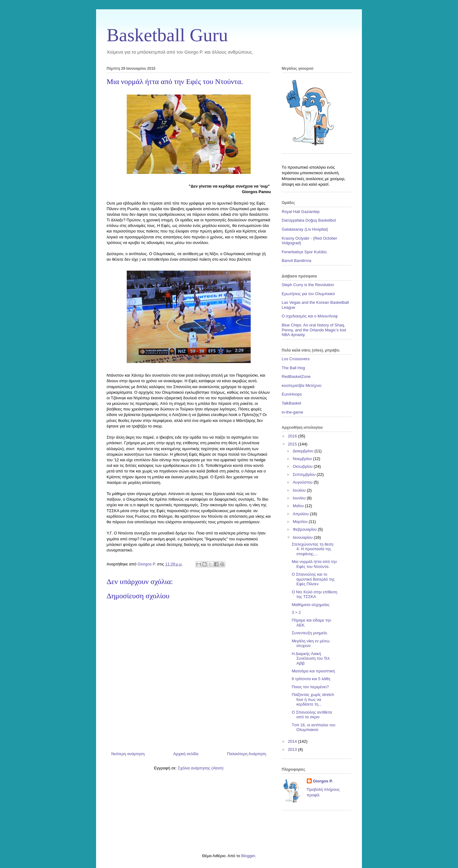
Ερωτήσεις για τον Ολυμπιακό (308, 294)
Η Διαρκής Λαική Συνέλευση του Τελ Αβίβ (310, 658)
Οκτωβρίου (303, 466)
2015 (293, 444)
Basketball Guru (167, 35)
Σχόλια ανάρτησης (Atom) (201, 768)
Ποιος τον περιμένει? (310, 687)
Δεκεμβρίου (304, 451)
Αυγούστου (303, 482)
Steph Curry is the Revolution (308, 285)
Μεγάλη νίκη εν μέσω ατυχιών (310, 643)
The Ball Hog (293, 368)
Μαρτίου (301, 522)
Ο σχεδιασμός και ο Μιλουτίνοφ (310, 316)
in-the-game (292, 412)
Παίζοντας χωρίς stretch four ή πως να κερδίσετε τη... (313, 699)
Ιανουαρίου (303, 537)
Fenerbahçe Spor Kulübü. (305, 252)
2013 (293, 749)
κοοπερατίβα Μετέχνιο (302, 385)
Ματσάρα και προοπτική (313, 671)
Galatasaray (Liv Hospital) (305, 229)
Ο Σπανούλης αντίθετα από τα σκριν (312, 715)
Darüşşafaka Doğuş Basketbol (309, 220)
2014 (293, 741)
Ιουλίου (300, 490)
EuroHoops (292, 394)
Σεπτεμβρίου (305, 474)
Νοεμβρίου (303, 459)
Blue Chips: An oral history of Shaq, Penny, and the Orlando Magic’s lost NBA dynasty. (314, 330)
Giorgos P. (323, 781)
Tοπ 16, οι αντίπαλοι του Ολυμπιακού (313, 727)
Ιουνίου (300, 498)
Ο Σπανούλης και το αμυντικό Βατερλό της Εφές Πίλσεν (313, 579)
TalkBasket (291, 403)
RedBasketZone (296, 376)
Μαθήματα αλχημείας (310, 605)
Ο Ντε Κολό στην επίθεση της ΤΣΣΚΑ (314, 594)
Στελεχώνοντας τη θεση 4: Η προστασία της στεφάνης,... (312, 549)
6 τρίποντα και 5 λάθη (311, 679)
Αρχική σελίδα (186, 754)
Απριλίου (301, 514)
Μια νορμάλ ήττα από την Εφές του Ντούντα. (314, 564)
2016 (293, 436)
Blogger (248, 856)
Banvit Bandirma (296, 261)
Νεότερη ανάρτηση (128, 754)
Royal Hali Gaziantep (301, 212)
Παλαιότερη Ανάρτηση (247, 754)
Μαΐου (299, 506)
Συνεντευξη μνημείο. (310, 633)
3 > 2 (296, 612)
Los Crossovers (296, 359)
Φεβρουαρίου (305, 529)
